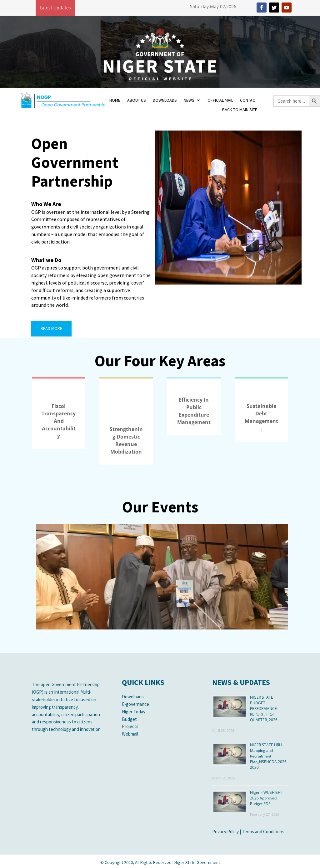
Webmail (130, 734)
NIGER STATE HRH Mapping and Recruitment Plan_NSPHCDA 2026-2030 (269, 756)
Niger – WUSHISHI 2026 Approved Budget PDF (266, 798)
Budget (129, 719)
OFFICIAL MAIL (220, 100)
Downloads (133, 697)
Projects (130, 726)
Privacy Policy (225, 832)
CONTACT (249, 100)
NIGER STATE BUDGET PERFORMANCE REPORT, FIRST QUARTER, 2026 (264, 709)
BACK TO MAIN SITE (240, 110)
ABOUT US (137, 100)
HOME (115, 100)
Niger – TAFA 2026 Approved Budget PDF (108, 7)
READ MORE (51, 328)
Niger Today (134, 712)
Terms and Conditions (263, 832)
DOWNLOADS (165, 100)
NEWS (189, 100)
